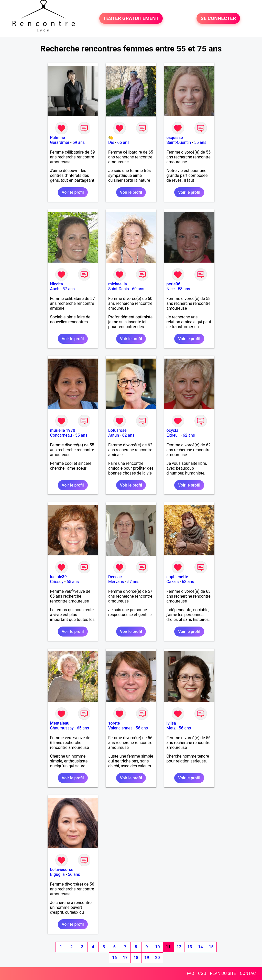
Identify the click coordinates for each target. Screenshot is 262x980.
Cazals (173, 582)
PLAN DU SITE (223, 973)
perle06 (173, 284)
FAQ (190, 973)
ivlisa (171, 723)
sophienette (177, 577)
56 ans (142, 728)
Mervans (116, 582)
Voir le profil (73, 192)
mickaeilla (118, 284)
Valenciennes (120, 728)
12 (179, 947)
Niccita (57, 284)
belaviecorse (62, 870)
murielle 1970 (63, 430)
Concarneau (61, 435)
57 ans (69, 289)
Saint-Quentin (179, 142)
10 (157, 947)
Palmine (58, 138)
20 (157, 958)
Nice (171, 289)
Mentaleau (60, 723)
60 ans (138, 289)
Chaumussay (62, 728)
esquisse (175, 138)
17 (125, 958)
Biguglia (57, 874)
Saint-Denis (119, 289)
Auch (55, 289)
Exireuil (173, 435)
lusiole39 (58, 577)
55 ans (200, 142)
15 (211, 947)
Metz (171, 728)
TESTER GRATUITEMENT (131, 18)
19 (147, 958)
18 (136, 958)
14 (200, 947)
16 (114, 958)
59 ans (79, 142)
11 (168, 947)
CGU (202, 973)
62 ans (128, 435)
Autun (114, 435)
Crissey (57, 582)
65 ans (123, 142)
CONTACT (249, 973)
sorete (114, 723)
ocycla (172, 430)
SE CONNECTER (218, 18)
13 (190, 947)
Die (111, 142)
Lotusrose (117, 430)
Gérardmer (60, 142)
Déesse (115, 577)
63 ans (188, 582)
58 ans (184, 289)
